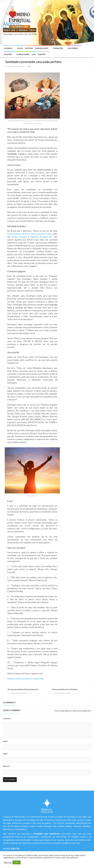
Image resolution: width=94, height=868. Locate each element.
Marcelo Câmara (30, 234)
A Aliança (8, 48)
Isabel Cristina (46, 234)
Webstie (6, 766)
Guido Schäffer (14, 234)
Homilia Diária (23, 54)
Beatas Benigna (19, 237)
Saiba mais (8, 862)
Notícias (29, 48)
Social (20, 48)
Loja (34, 54)
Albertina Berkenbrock (41, 237)
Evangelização (42, 48)
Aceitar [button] (17, 862)
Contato (42, 54)
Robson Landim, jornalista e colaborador (26, 679)
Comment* (7, 718)
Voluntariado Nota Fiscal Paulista (65, 689)
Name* (5, 741)
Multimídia (73, 48)
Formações (58, 48)
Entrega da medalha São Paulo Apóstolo (23, 689)
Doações (8, 54)
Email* (5, 754)
